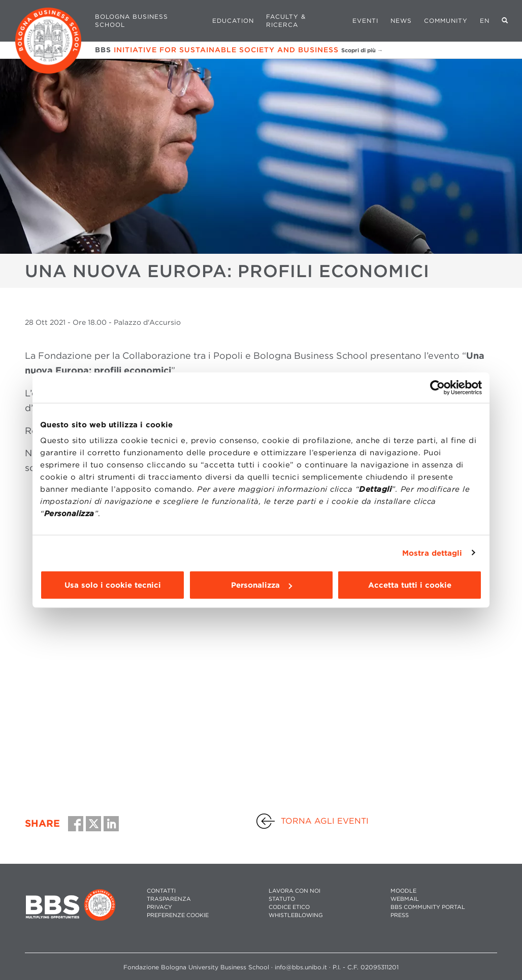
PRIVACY (159, 907)
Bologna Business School (132, 21)
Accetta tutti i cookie (410, 585)
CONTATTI (161, 891)
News (401, 21)
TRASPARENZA (169, 899)
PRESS (400, 915)
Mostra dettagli (432, 553)
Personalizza (262, 585)
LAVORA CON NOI (295, 891)
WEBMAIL (405, 899)
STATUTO (282, 899)
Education (233, 21)
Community (446, 21)
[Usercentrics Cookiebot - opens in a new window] (437, 387)
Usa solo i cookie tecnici (113, 585)
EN (485, 21)
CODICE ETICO (289, 907)
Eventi (365, 21)
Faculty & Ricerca (286, 21)
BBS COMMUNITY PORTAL (428, 907)
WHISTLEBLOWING (296, 915)
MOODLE (403, 891)
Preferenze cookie (178, 915)
